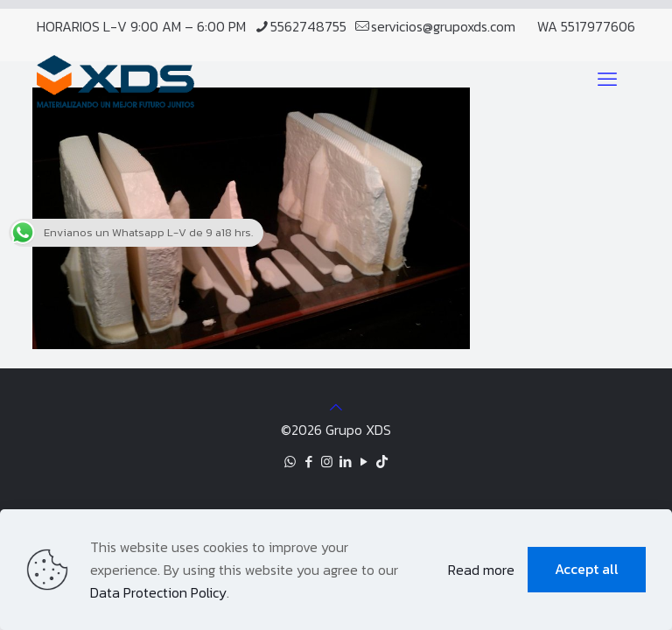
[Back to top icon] (336, 407)
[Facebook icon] (308, 462)
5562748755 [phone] (308, 26)
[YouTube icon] (364, 462)
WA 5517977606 (586, 26)
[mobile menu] (607, 80)
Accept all (587, 569)
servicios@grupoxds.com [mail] (443, 26)
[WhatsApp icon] (290, 462)
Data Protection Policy (158, 592)
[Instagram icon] (327, 462)
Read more (481, 570)
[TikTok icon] (382, 462)
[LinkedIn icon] (345, 462)
